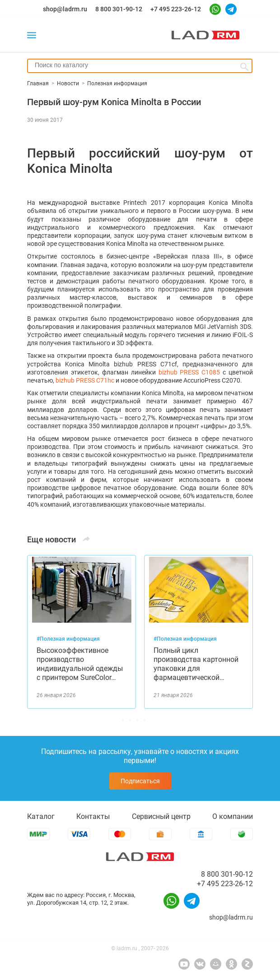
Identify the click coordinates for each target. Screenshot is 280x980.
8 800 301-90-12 (119, 9)
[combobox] (140, 66)
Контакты (93, 816)
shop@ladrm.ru (65, 9)
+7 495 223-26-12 (176, 9)
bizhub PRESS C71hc (85, 380)
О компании (233, 816)
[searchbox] (140, 65)
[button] (140, 720)
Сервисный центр (161, 816)
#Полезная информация (68, 639)
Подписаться (140, 781)
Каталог (41, 816)
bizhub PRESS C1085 (189, 372)
